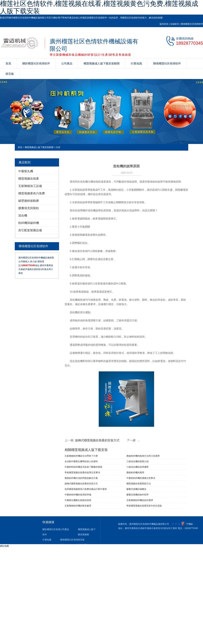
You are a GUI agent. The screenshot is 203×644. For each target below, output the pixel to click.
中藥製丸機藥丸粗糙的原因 (78, 500)
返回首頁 (164, 24)
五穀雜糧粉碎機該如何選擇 (140, 500)
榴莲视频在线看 (29, 179)
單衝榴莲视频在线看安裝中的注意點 (144, 506)
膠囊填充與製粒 (29, 208)
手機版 (190, 524)
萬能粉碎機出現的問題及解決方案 (81, 478)
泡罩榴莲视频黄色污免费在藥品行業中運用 (86, 489)
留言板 (10, 74)
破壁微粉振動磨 (29, 201)
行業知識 (136, 63)
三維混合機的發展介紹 (137, 461)
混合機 (23, 215)
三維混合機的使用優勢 (137, 467)
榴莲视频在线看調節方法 (139, 484)
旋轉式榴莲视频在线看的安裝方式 (97, 440)
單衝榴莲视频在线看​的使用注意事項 (82, 473)
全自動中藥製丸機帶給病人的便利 (81, 461)
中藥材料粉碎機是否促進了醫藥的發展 (83, 467)
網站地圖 (4, 546)
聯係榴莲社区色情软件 (192, 24)
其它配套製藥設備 (30, 230)
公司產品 (67, 63)
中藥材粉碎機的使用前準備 (78, 495)
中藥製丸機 (26, 171)
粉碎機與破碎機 (29, 223)
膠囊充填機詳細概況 (136, 489)
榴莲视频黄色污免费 (32, 193)
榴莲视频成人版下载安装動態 (102, 63)
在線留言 (175, 24)
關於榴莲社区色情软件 (36, 63)
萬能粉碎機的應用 (135, 473)
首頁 (8, 63)
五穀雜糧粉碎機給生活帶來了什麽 (81, 456)
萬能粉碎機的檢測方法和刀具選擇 (143, 456)
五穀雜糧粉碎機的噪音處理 (78, 506)
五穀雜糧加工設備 (30, 186)
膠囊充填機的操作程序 (137, 495)
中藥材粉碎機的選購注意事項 (141, 478)
